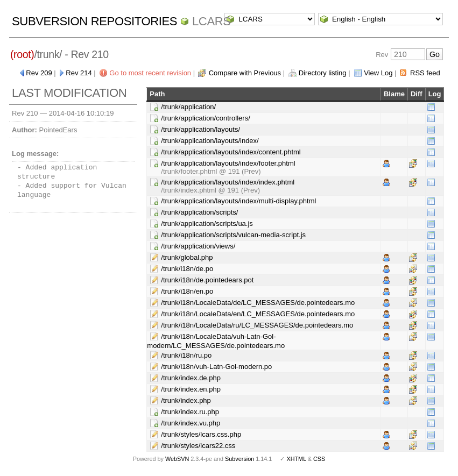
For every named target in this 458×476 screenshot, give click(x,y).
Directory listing (323, 73)
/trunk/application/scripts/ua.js (207, 223)
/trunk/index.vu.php (191, 423)
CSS (319, 459)
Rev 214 (79, 73)
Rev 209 (39, 73)
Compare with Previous (245, 73)
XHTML (296, 459)
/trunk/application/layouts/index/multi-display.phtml (238, 201)
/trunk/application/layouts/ (200, 129)
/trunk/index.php (186, 400)
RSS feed (425, 73)
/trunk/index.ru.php (190, 412)
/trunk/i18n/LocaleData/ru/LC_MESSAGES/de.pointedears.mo (257, 325)
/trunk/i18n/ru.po (186, 355)
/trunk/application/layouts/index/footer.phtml (228, 163)
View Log (378, 73)
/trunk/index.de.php (191, 378)
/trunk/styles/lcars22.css (198, 446)
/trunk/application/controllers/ (205, 118)
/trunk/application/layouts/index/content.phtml (231, 152)
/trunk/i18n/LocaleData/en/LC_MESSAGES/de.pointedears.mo (258, 314)
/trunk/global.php (187, 257)
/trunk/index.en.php (191, 389)
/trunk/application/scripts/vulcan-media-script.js (233, 235)
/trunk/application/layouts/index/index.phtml (228, 182)
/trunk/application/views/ (198, 246)
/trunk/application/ (188, 107)
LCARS (212, 21)
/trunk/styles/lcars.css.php (201, 434)
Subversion (239, 459)
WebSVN (177, 459)
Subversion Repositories (94, 21)
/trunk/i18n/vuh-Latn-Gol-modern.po (216, 367)
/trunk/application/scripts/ (199, 212)
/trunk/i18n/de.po (187, 269)
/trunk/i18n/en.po (187, 291)
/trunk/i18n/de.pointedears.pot (207, 280)
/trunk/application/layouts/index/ (210, 141)
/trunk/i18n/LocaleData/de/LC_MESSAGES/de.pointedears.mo (258, 303)
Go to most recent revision (150, 73)
